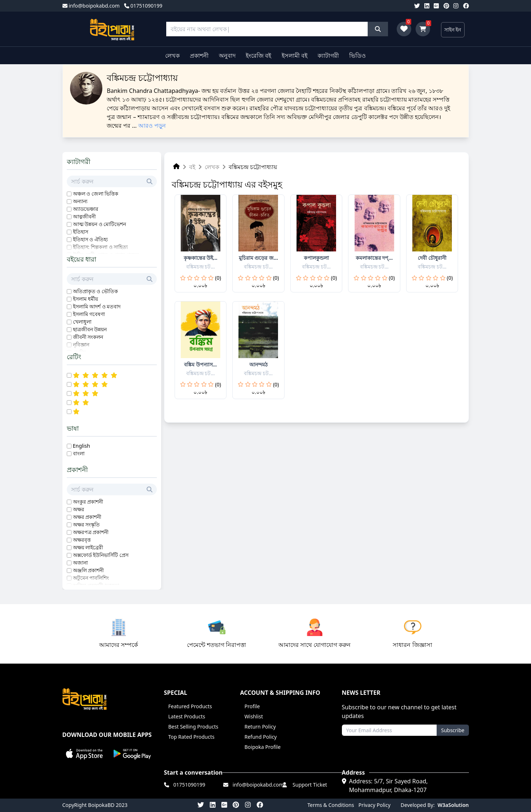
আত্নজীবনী (84, 216)
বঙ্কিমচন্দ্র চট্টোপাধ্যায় (253, 167)
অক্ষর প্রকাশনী (87, 517)
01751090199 (143, 6)
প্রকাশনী (199, 56)
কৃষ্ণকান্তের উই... (201, 258)
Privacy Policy (374, 805)
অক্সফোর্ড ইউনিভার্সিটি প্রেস (101, 555)
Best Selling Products (193, 727)
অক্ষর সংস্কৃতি (87, 524)
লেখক (172, 56)
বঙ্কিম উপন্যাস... (200, 364)
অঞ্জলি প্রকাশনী (89, 570)
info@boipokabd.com (91, 6)
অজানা (80, 563)
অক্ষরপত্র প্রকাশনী (91, 532)
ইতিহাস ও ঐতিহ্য (90, 239)
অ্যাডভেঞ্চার (86, 209)
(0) (218, 278)
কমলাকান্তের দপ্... (374, 258)
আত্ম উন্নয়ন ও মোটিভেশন (100, 224)
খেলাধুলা (82, 322)
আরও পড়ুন (152, 126)
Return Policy (260, 727)
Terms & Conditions (331, 805)
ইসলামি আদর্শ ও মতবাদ (97, 306)
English (82, 446)
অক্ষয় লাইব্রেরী (88, 547)
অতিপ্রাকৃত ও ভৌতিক (95, 291)
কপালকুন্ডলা (316, 258)
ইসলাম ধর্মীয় (86, 299)
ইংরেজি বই (258, 56)
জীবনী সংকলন (88, 337)
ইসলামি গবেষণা (89, 314)
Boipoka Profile (263, 747)
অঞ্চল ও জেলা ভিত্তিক (96, 194)
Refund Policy (261, 737)
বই (192, 167)
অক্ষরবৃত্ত (82, 540)
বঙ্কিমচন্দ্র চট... (201, 266)
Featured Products (190, 706)
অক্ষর (79, 509)
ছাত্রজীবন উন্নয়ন (90, 329)
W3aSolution (453, 805)
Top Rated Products (191, 737)
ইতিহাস (81, 232)
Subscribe (453, 730)
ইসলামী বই (295, 56)
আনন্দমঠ (258, 364)
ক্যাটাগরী (328, 56)
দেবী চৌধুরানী (432, 258)
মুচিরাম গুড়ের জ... (258, 258)
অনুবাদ (227, 56)
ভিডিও (358, 56)
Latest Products (187, 716)
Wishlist (254, 716)
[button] (85, 754)
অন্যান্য (80, 201)
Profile (252, 706)
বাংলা (79, 453)
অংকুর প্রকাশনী (88, 502)
